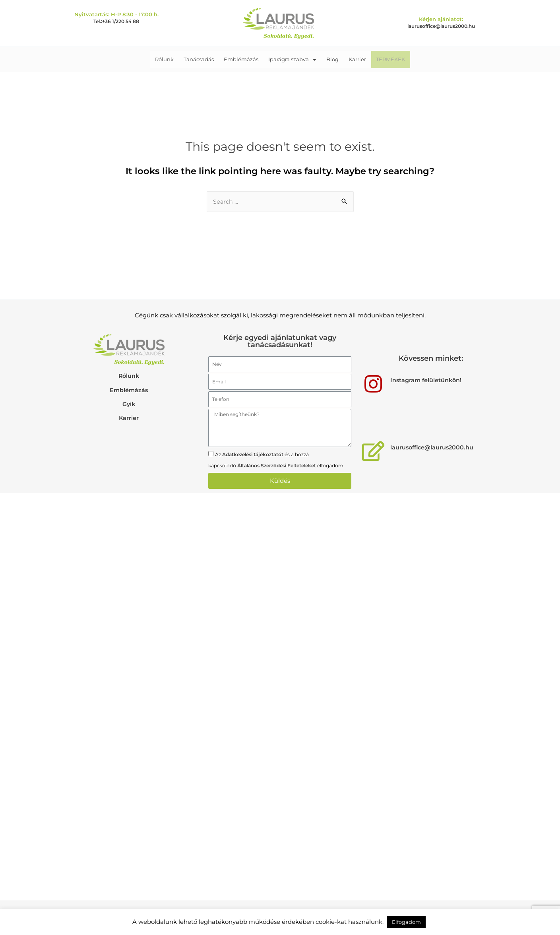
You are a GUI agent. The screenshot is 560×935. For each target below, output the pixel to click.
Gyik (129, 404)
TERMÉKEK (385, 59)
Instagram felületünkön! (427, 380)
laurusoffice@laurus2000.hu (441, 26)
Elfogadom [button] (406, 922)
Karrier (353, 59)
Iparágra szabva (292, 59)
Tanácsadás (203, 59)
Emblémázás (243, 59)
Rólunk (170, 59)
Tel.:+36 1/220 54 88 (116, 21)
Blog (330, 59)
